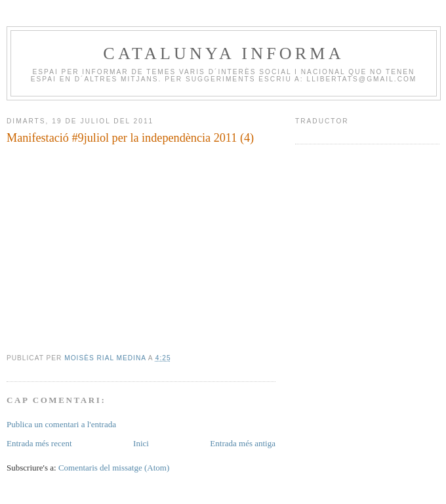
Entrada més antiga (243, 443)
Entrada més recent (39, 443)
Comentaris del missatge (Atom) (114, 468)
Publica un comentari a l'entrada (61, 424)
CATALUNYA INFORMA (223, 53)
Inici (141, 443)
